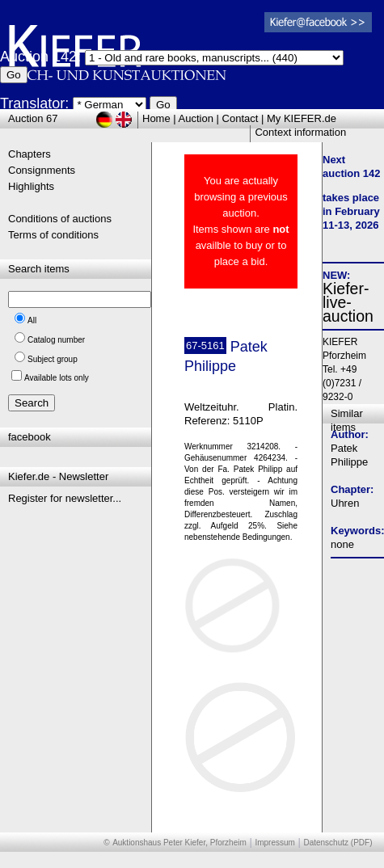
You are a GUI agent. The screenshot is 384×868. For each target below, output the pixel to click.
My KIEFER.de (302, 118)
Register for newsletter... (65, 498)
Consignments (42, 170)
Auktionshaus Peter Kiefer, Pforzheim (179, 843)
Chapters (30, 154)
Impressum (274, 843)
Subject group (53, 359)
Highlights (31, 186)
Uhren (345, 503)
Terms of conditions (53, 235)
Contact (241, 118)
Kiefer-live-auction (348, 302)
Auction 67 (33, 118)
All (32, 320)
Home (156, 118)
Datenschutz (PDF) (338, 843)
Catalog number (56, 340)
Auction (196, 118)
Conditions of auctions (60, 219)
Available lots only (57, 378)
